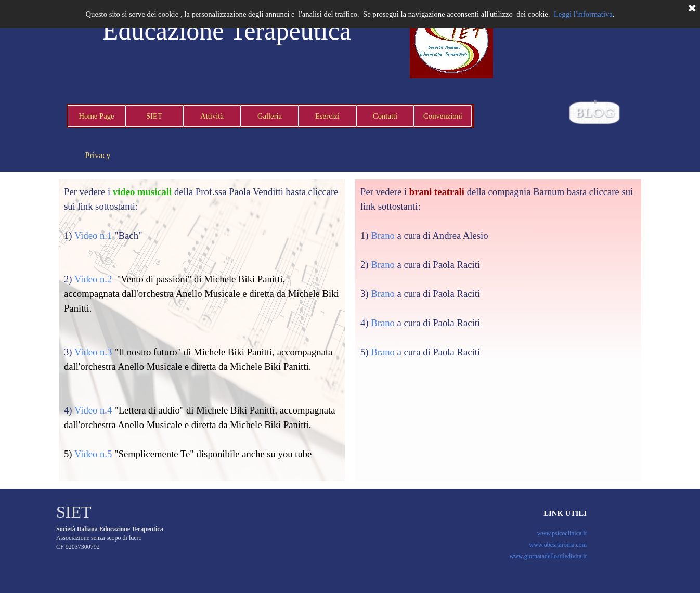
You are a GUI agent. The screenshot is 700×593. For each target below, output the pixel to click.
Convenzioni (443, 116)
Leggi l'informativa (583, 14)
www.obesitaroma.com (558, 545)
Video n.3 (93, 352)
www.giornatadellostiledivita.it (548, 556)
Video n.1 (93, 235)
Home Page (97, 116)
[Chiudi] (692, 9)
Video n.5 (93, 454)
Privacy (98, 155)
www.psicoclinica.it (562, 533)
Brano (383, 235)
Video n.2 (93, 279)
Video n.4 (93, 410)
